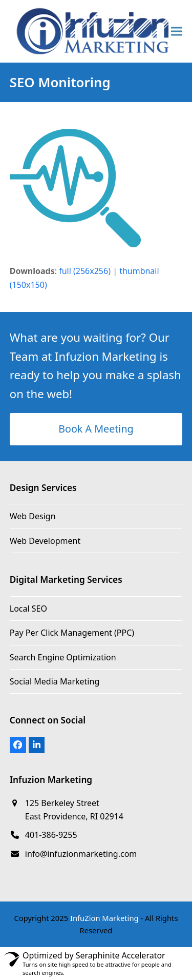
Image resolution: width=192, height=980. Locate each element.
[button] (177, 31)
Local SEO (28, 609)
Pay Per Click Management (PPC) (72, 633)
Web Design (33, 516)
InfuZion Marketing (104, 918)
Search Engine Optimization (63, 657)
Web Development (45, 541)
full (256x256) (85, 271)
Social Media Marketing (55, 681)
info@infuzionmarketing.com (81, 854)
